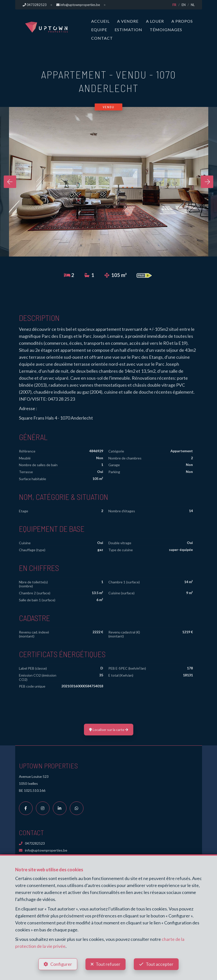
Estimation (128, 30)
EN (184, 5)
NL (193, 5)
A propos (182, 21)
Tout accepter (160, 964)
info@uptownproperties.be (43, 850)
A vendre (128, 21)
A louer (155, 21)
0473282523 (32, 843)
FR (174, 5)
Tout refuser (108, 964)
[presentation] (10, 182)
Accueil (100, 21)
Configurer (61, 964)
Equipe (99, 30)
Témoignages (166, 30)
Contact (102, 38)
